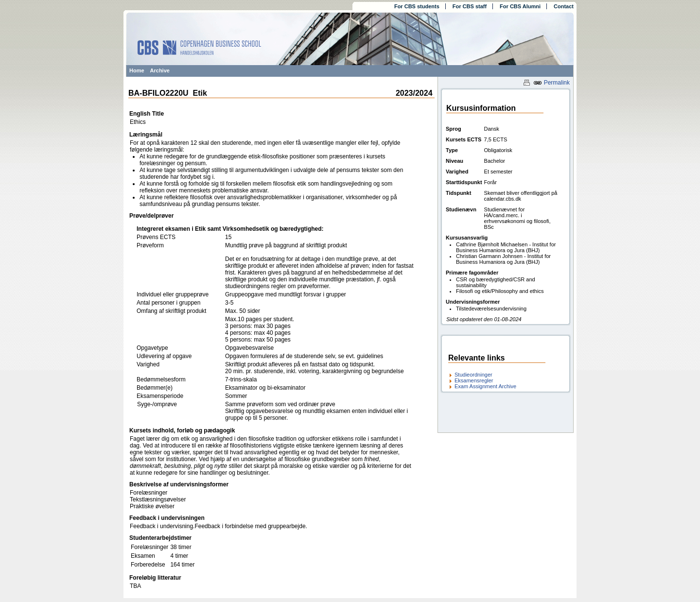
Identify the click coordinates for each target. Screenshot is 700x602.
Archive (160, 70)
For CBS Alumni (520, 6)
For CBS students (417, 6)
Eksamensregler (474, 380)
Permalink (551, 83)
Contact (564, 6)
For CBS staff (470, 6)
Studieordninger (473, 375)
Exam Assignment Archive (485, 386)
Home (137, 70)
